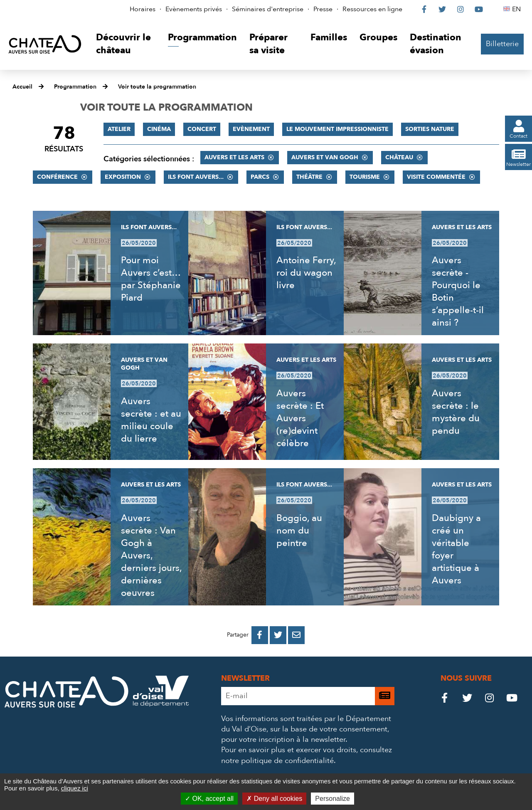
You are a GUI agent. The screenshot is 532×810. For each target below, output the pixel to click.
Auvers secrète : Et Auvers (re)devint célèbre (300, 418)
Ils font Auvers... (196, 177)
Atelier (119, 129)
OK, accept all (209, 799)
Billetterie (502, 44)
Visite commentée (436, 177)
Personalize (332, 799)
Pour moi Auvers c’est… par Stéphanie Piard (151, 279)
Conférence (57, 177)
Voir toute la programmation (157, 87)
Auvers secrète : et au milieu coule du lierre (151, 420)
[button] (126, 44)
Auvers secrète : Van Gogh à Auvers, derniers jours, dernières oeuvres (151, 556)
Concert (202, 129)
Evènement (251, 129)
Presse (323, 9)
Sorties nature (430, 129)
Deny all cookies (274, 799)
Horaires (143, 9)
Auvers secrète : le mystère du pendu (456, 412)
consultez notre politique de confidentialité (307, 755)
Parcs (260, 177)
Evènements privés (194, 9)
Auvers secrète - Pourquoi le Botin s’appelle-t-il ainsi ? (458, 291)
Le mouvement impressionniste (337, 129)
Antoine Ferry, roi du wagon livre (306, 273)
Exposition (123, 177)
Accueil (22, 87)
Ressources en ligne (372, 9)
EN (518, 9)
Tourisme (365, 177)
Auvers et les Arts (234, 157)
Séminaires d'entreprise (268, 9)
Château (399, 157)
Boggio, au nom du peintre (299, 531)
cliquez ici (75, 788)
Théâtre (309, 177)
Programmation (75, 87)
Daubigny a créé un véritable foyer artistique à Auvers (456, 549)
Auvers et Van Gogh (325, 157)
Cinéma (159, 129)
